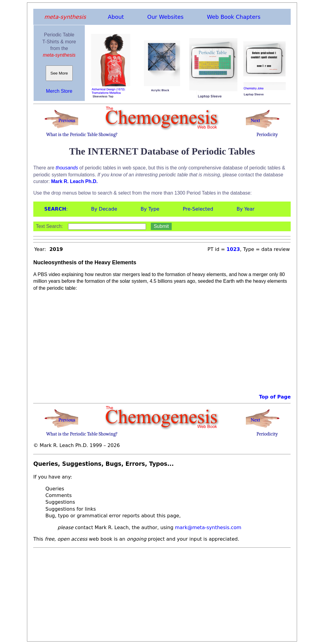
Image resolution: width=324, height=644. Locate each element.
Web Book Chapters (234, 17)
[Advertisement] (162, 593)
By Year (245, 209)
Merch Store (59, 91)
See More (59, 73)
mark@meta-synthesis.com (208, 527)
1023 (233, 249)
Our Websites (165, 17)
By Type (150, 209)
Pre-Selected (198, 209)
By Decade (104, 209)
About (116, 17)
